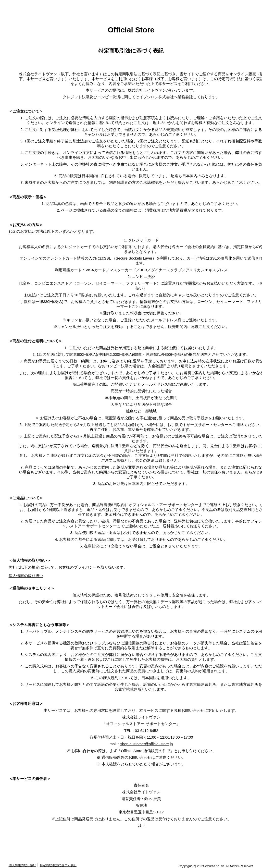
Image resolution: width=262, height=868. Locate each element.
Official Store (131, 30)
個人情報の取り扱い (26, 576)
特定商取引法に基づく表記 (58, 865)
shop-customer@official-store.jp (146, 744)
